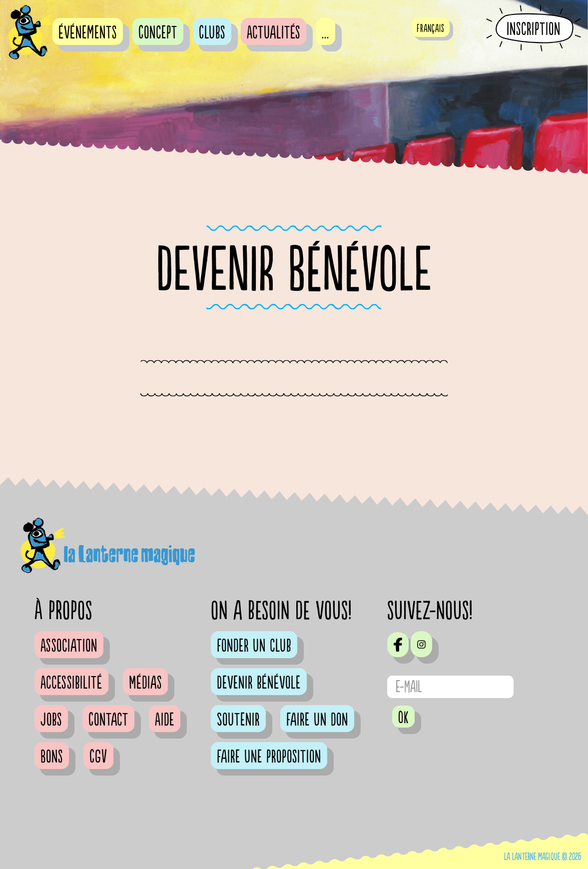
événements (88, 33)
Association (69, 646)
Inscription (534, 29)
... (325, 33)
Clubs (212, 33)
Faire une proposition (269, 757)
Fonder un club (254, 646)
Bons (52, 757)
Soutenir (238, 720)
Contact (108, 720)
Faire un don (317, 720)
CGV (98, 757)
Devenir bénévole (259, 683)
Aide (165, 720)
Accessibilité (71, 683)
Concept (158, 33)
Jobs (51, 720)
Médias (145, 683)
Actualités (274, 33)
